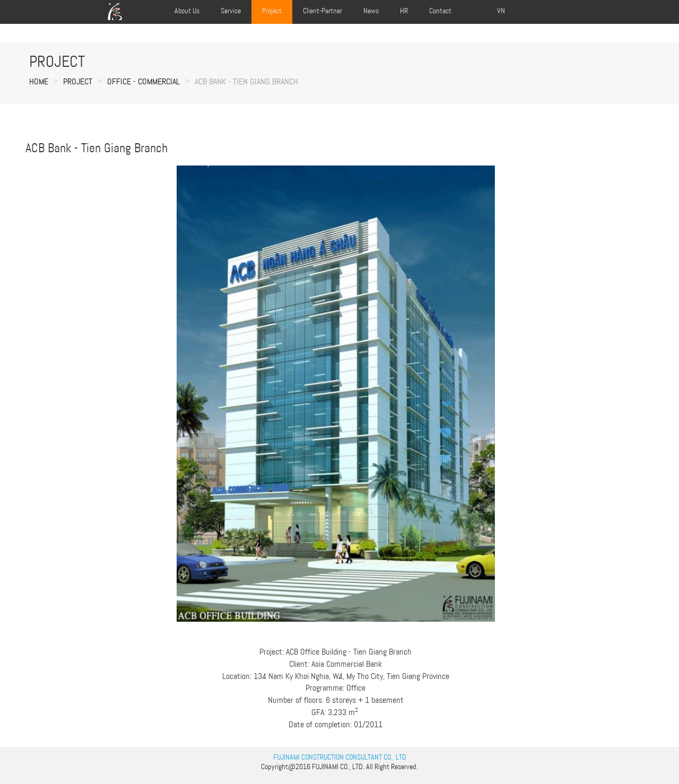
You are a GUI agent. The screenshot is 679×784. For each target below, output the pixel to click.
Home (39, 81)
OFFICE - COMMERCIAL (143, 81)
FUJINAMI (325, 766)
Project (78, 81)
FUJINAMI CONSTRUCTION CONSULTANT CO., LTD (340, 757)
